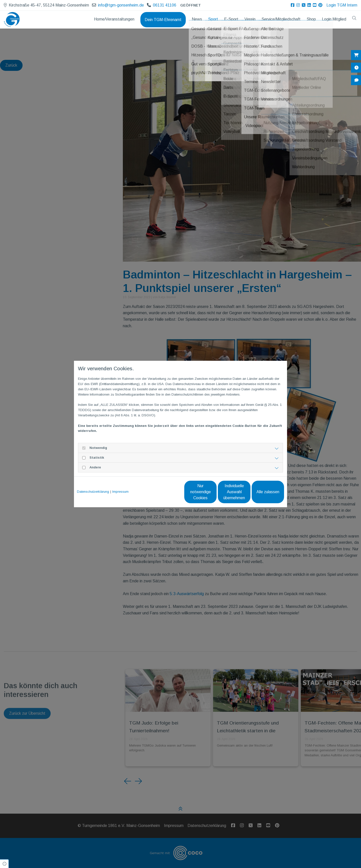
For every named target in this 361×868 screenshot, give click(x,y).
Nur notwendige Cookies (166, 492)
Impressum (120, 492)
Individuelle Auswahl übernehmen (213, 492)
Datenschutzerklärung (93, 492)
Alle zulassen (261, 492)
